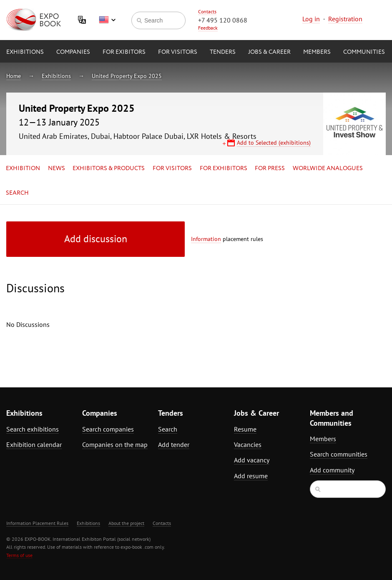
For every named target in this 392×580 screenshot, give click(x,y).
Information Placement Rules (37, 523)
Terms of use (19, 555)
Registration (345, 19)
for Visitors (178, 52)
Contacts (207, 11)
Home (14, 76)
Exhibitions (25, 52)
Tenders (223, 52)
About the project (126, 523)
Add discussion (96, 239)
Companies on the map (115, 444)
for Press (270, 168)
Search (17, 193)
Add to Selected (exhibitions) (274, 143)
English (107, 20)
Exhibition (23, 168)
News (57, 168)
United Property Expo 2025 (127, 76)
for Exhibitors (224, 168)
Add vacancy (252, 460)
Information (206, 239)
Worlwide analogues (328, 168)
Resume (245, 429)
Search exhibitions (33, 429)
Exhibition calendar (34, 444)
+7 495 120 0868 (223, 20)
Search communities (339, 454)
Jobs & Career (269, 52)
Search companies (108, 429)
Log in (311, 19)
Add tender (174, 444)
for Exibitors (124, 52)
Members (317, 52)
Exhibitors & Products (109, 168)
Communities (364, 52)
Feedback (208, 28)
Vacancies (248, 444)
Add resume (251, 476)
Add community (332, 470)
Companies (73, 52)
